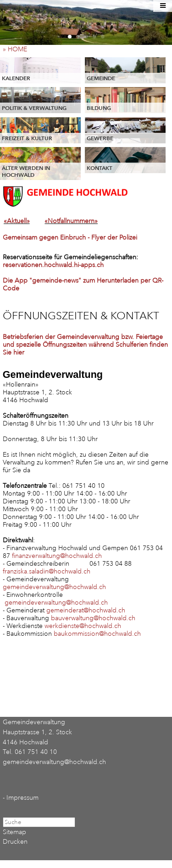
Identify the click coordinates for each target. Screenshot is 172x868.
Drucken (15, 842)
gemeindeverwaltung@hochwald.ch (54, 587)
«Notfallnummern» (71, 221)
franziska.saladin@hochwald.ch (47, 571)
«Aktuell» (17, 221)
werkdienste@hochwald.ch (83, 626)
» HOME (18, 49)
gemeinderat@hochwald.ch (86, 610)
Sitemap (14, 832)
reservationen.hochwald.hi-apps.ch (53, 265)
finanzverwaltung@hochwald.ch (57, 556)
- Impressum (21, 798)
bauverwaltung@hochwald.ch (93, 618)
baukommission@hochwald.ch (97, 634)
